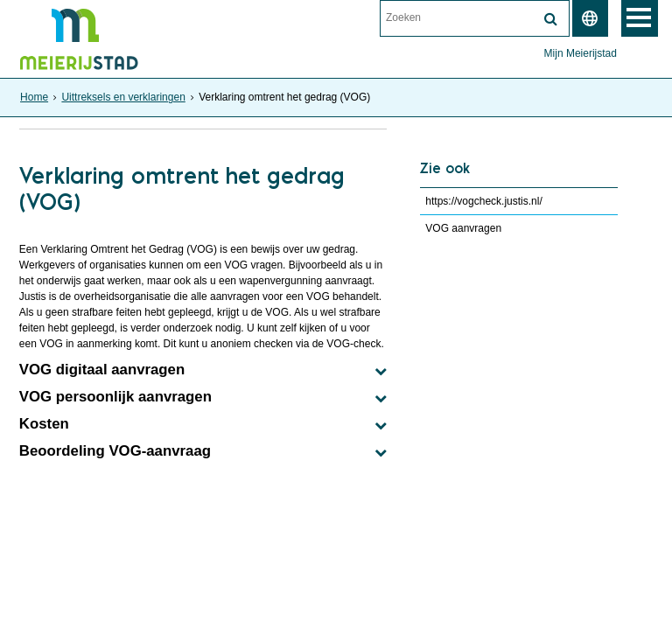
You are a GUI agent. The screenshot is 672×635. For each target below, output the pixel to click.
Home (34, 97)
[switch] (590, 18)
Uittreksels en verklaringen (123, 97)
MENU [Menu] (640, 18)
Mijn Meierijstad (581, 53)
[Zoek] (551, 19)
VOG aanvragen (463, 228)
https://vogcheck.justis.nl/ (483, 201)
